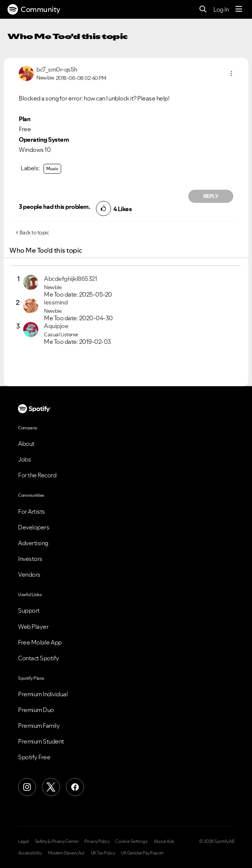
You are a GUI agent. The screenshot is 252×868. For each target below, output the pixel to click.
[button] (231, 73)
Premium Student (41, 741)
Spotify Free (34, 757)
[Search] (203, 10)
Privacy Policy (97, 841)
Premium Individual (43, 694)
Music (52, 169)
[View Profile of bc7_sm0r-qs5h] (57, 69)
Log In (221, 9)
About (26, 444)
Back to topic (34, 232)
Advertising (33, 543)
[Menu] (239, 9)
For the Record (37, 475)
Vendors (29, 574)
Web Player (33, 627)
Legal (23, 841)
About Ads (164, 841)
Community (34, 9)
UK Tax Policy (103, 853)
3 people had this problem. (54, 207)
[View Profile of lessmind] (56, 302)
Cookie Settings (131, 841)
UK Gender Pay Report (142, 853)
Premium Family (39, 726)
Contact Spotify (39, 658)
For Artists (31, 511)
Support (29, 610)
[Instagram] (27, 787)
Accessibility (30, 853)
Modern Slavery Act (66, 853)
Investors (30, 559)
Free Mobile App (40, 642)
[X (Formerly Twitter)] (51, 787)
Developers (34, 527)
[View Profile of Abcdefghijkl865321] (70, 279)
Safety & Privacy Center (57, 841)
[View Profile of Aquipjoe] (56, 326)
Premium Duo (36, 710)
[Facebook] (75, 787)
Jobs (24, 459)
